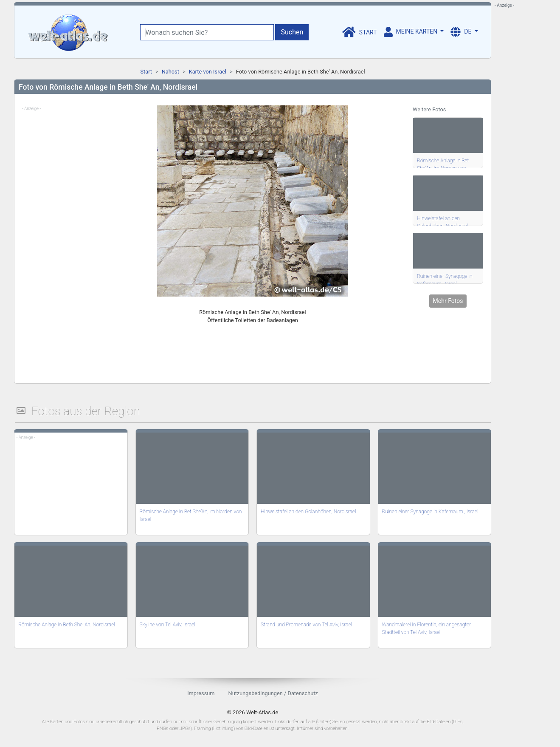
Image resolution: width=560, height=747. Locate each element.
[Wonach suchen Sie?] (207, 32)
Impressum (201, 693)
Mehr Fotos (448, 301)
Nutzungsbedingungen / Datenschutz (273, 693)
